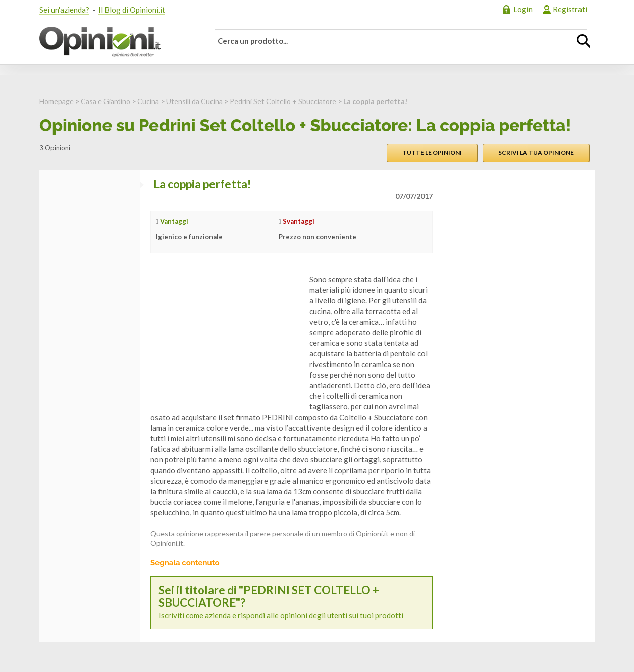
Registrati (570, 9)
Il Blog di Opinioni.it (132, 10)
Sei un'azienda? (64, 10)
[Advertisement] (226, 337)
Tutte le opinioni (432, 153)
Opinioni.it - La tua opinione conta (118, 42)
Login (523, 9)
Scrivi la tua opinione (536, 153)
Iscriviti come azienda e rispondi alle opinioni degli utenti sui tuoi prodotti (292, 602)
